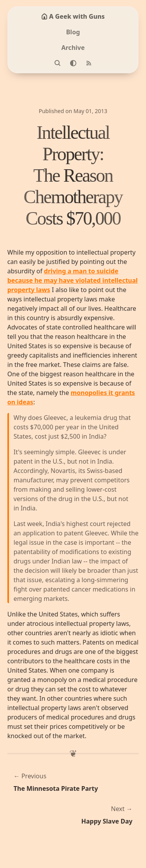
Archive (73, 48)
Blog (73, 32)
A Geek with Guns (73, 16)
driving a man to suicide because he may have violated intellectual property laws (73, 280)
